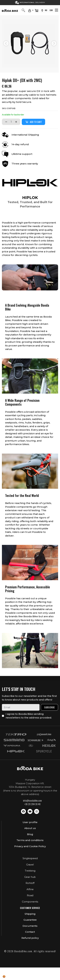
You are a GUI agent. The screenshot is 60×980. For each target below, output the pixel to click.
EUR (51, 10)
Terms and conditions (30, 840)
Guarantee (30, 920)
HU (44, 10)
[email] (21, 707)
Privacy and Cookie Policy (30, 846)
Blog (30, 834)
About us (30, 828)
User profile (30, 822)
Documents (30, 926)
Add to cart (33, 122)
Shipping (30, 914)
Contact (30, 932)
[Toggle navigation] (56, 10)
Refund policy (30, 938)
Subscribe (49, 707)
